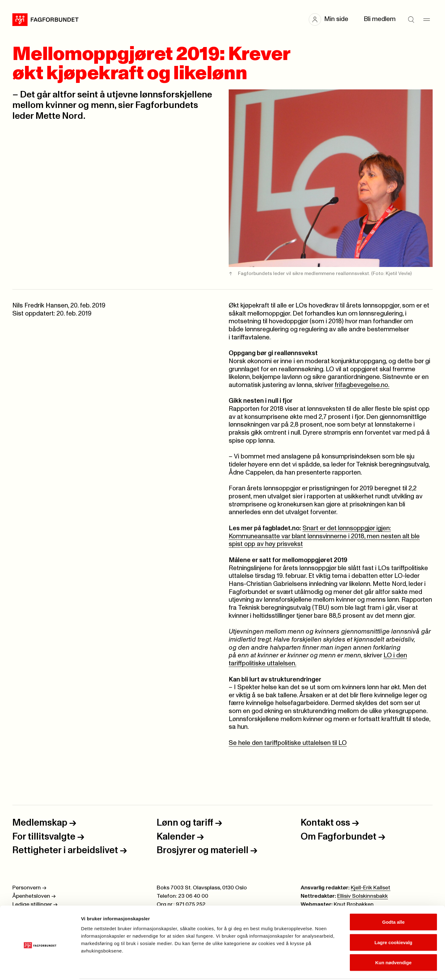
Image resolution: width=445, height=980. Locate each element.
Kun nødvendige (393, 939)
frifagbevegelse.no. (362, 385)
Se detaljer (332, 968)
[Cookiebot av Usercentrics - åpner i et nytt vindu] (40, 968)
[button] (332, 19)
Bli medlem (380, 19)
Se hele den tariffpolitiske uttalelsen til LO (288, 743)
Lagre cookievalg (394, 919)
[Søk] (411, 19)
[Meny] (426, 19)
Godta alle (394, 899)
